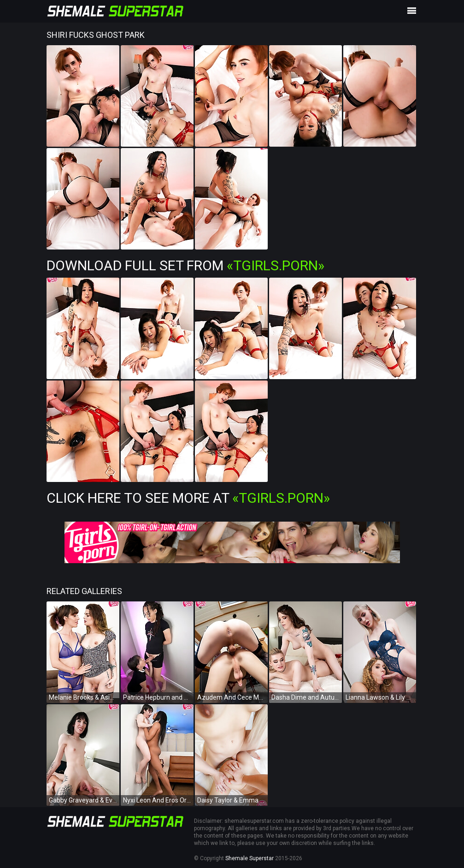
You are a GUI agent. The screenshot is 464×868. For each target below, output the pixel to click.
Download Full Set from (185, 265)
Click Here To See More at (188, 498)
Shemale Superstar (250, 858)
